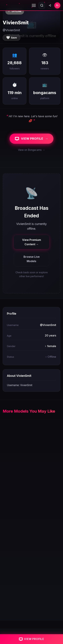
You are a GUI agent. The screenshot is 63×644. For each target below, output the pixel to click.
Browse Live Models (32, 259)
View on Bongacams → (31, 150)
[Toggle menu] (34, 5)
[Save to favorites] (12, 38)
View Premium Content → (32, 242)
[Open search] (42, 5)
